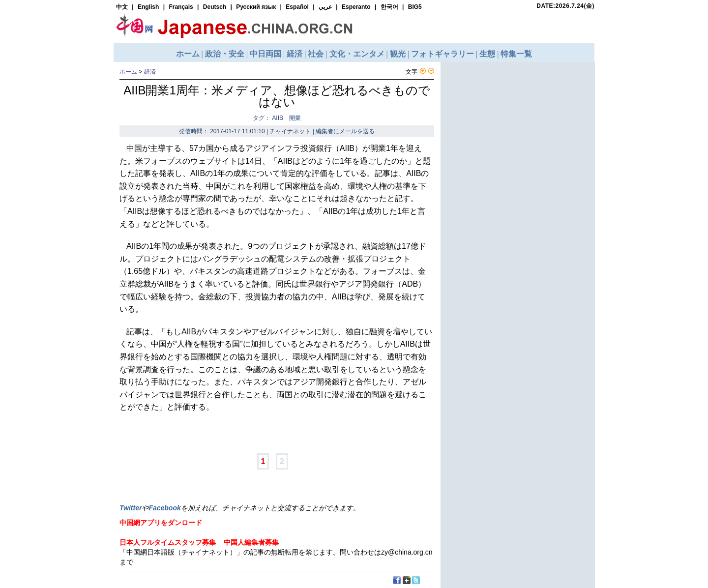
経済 (150, 72)
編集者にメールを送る (345, 131)
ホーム (128, 72)
